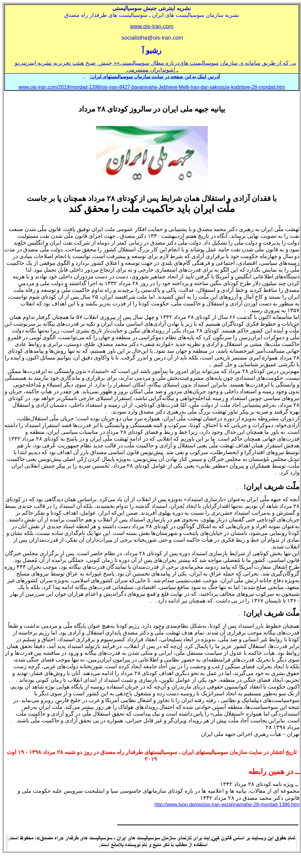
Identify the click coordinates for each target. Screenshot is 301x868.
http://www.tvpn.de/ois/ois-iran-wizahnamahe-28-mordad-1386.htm (227, 805)
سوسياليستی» (133, 63)
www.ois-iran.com (152, 26)
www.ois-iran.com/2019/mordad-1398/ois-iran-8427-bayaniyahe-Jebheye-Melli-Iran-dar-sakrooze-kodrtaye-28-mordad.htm (152, 87)
